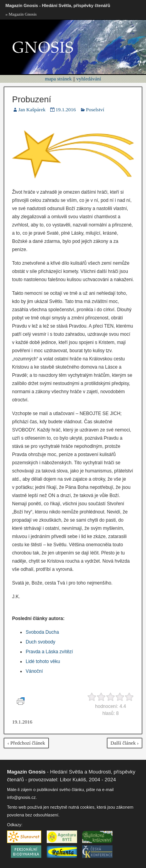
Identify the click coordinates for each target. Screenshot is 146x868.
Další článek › (125, 743)
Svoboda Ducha (42, 632)
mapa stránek (58, 79)
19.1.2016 (66, 110)
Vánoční (34, 671)
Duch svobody (40, 642)
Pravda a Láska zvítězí (49, 652)
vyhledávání (89, 79)
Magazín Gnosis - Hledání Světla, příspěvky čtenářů (58, 5)
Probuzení (32, 99)
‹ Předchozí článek (26, 743)
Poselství (95, 110)
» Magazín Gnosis (21, 14)
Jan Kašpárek (32, 110)
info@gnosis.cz (21, 797)
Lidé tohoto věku (43, 661)
